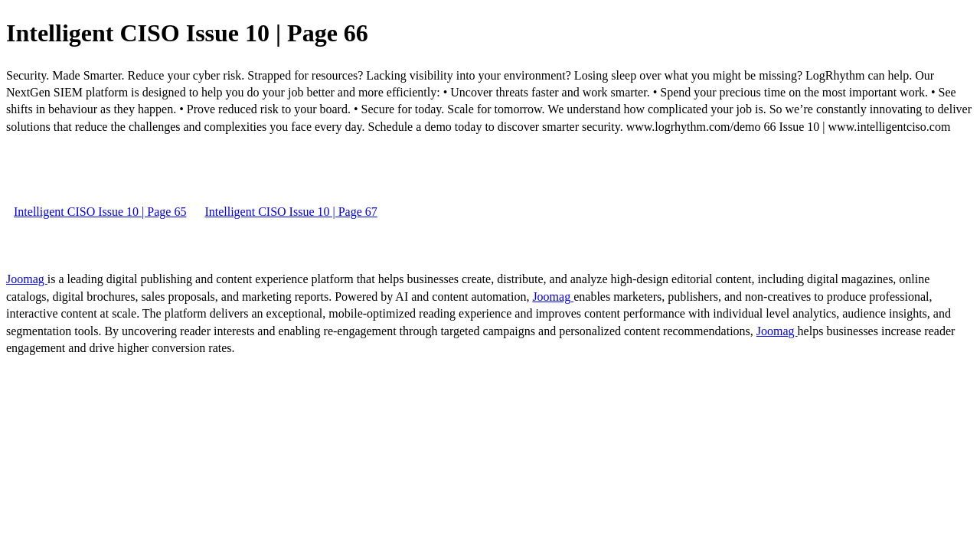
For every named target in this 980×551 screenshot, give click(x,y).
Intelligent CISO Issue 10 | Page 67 (291, 212)
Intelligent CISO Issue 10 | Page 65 (100, 212)
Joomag (27, 279)
